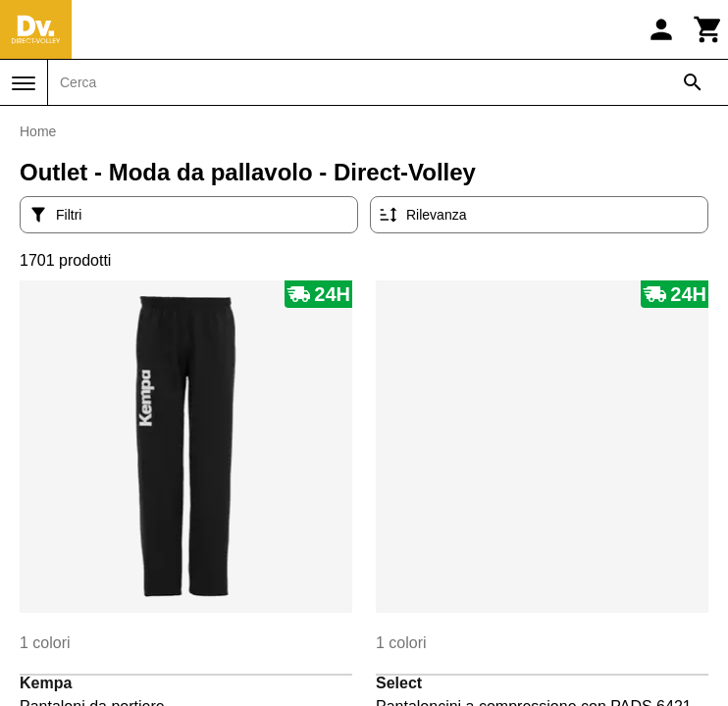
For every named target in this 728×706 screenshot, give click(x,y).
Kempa (46, 683)
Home (38, 131)
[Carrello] (708, 29)
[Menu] (24, 83)
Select (399, 683)
